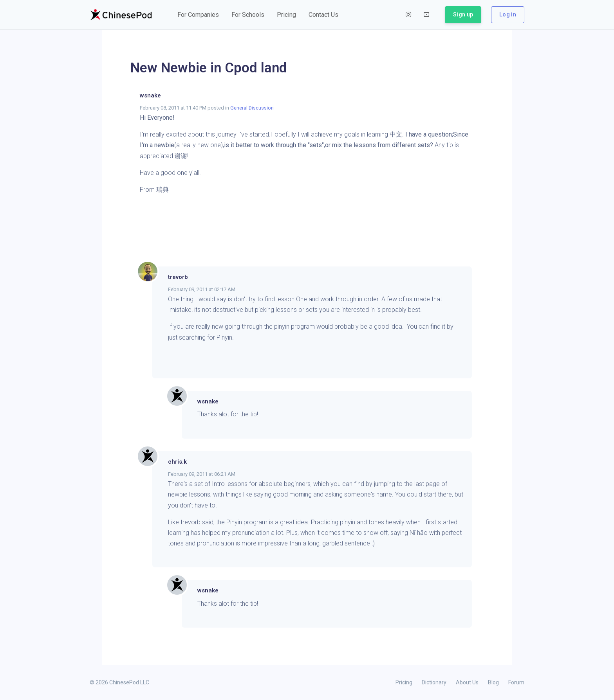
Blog (493, 682)
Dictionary (434, 682)
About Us (467, 682)
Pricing (404, 682)
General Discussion (252, 108)
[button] (198, 15)
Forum (516, 682)
